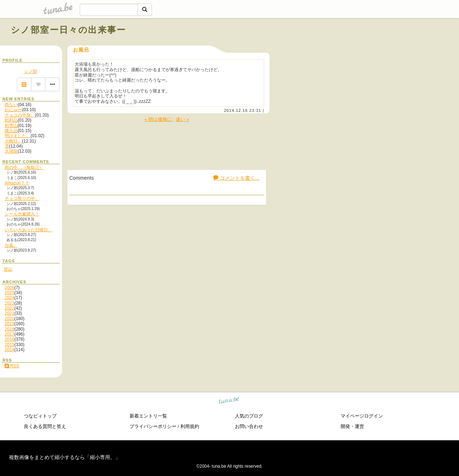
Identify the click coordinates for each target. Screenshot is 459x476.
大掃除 (11, 151)
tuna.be (229, 401)
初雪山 (11, 126)
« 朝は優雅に (159, 119)
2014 (10, 350)
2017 (10, 334)
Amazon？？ (17, 183)
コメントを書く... (236, 178)
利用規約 (190, 426)
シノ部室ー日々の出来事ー (69, 30)
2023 (10, 303)
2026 (10, 288)
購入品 (11, 131)
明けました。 (18, 136)
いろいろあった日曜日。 (29, 230)
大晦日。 (13, 141)
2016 (10, 339)
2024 (10, 298)
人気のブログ (249, 416)
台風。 (11, 245)
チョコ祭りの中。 (22, 198)
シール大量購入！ (22, 214)
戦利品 (11, 120)
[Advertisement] (366, 46)
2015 (10, 345)
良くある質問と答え (45, 426)
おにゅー (13, 110)
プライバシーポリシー (153, 426)
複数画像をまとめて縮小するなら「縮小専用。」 (65, 457)
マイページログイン (362, 416)
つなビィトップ (40, 416)
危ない (11, 105)
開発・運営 (352, 426)
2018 (10, 329)
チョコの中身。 (20, 115)
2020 (10, 319)
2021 (10, 313)
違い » (182, 119)
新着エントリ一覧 (148, 416)
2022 (10, 308)
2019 (10, 324)
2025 (10, 293)
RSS (12, 366)
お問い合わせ (249, 426)
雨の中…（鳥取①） (24, 167)
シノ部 (31, 71)
